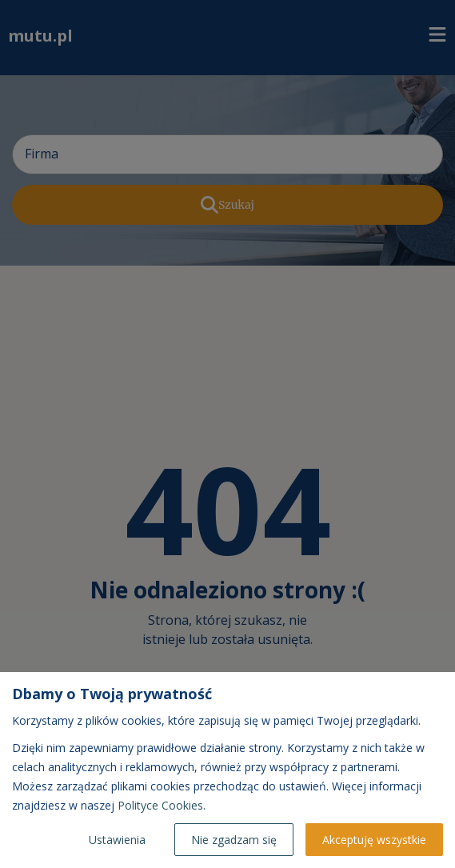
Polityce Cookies (160, 805)
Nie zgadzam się (234, 840)
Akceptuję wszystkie (374, 840)
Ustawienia (117, 840)
